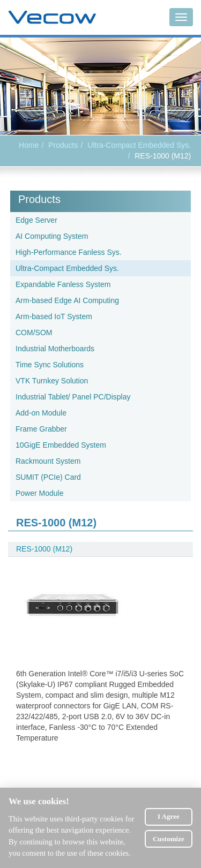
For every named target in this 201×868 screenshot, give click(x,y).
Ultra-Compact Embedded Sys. (139, 145)
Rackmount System (48, 461)
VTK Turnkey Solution (52, 381)
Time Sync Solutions (50, 365)
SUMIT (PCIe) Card (48, 477)
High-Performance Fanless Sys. (69, 252)
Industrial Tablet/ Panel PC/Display (73, 397)
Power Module (40, 493)
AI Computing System (52, 236)
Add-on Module (41, 413)
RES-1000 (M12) (44, 549)
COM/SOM (34, 333)
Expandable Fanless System (63, 284)
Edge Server (36, 220)
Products (39, 199)
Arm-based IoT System (54, 316)
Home (29, 145)
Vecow (52, 18)
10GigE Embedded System (61, 445)
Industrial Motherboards (55, 349)
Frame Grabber (41, 429)
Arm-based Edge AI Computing (67, 300)
